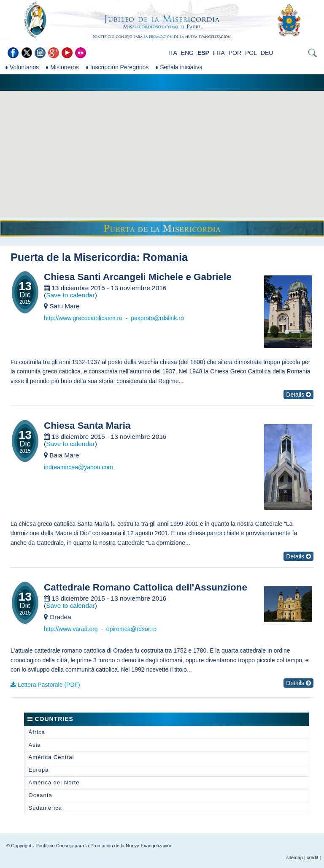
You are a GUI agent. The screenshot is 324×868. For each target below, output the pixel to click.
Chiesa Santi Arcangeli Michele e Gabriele (138, 277)
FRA (219, 53)
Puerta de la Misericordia (73, 257)
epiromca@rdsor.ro (131, 629)
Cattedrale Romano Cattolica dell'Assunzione (146, 588)
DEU (267, 53)
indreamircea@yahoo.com (78, 467)
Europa (39, 770)
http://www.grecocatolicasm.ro (83, 318)
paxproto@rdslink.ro (157, 318)
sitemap (295, 857)
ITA (173, 53)
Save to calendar (70, 295)
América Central (51, 757)
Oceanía (40, 795)
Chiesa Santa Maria (87, 426)
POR (235, 53)
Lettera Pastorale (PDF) (49, 685)
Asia (35, 745)
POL (251, 53)
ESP (203, 53)
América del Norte (54, 782)
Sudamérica (45, 808)
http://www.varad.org (71, 629)
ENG (187, 53)
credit (312, 857)
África (37, 732)
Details (298, 395)
